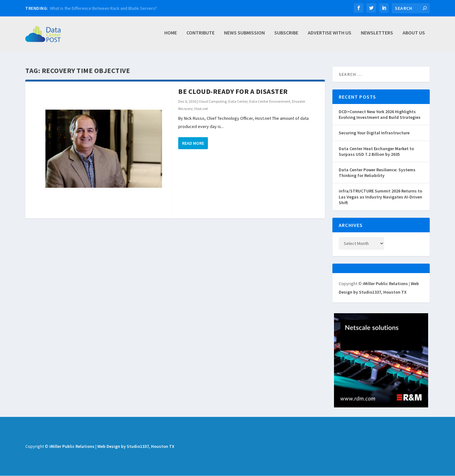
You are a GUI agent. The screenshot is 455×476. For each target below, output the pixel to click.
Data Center (238, 102)
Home (171, 36)
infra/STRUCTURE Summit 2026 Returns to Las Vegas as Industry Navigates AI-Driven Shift (380, 197)
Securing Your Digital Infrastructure (374, 133)
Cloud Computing (212, 102)
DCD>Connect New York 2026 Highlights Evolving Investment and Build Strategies (380, 115)
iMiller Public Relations (385, 284)
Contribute (200, 36)
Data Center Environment (270, 102)
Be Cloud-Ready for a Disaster (233, 92)
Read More (193, 143)
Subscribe (286, 36)
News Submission (244, 36)
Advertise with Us (330, 36)
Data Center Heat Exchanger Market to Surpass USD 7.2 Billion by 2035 (376, 152)
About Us (414, 36)
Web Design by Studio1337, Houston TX (136, 447)
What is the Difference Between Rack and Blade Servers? (103, 8)
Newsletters (377, 36)
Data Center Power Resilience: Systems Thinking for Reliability (377, 173)
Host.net (201, 109)
